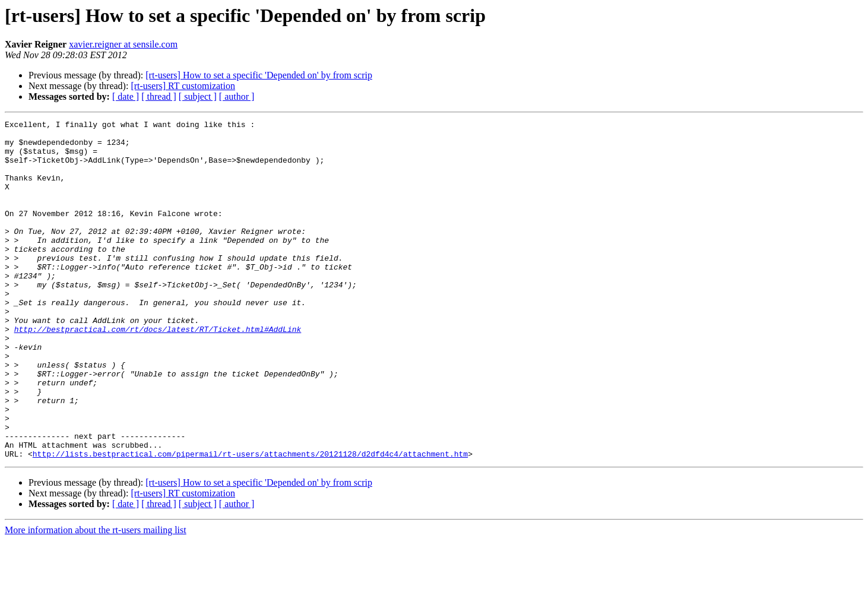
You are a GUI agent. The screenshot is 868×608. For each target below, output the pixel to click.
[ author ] (237, 96)
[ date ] (126, 96)
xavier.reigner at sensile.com (123, 44)
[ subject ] (198, 96)
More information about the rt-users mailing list (96, 598)
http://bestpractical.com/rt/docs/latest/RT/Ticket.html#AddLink (158, 372)
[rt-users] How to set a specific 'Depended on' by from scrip (259, 75)
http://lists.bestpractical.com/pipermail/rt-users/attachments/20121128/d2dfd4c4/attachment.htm (250, 521)
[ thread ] (159, 96)
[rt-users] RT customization (183, 86)
